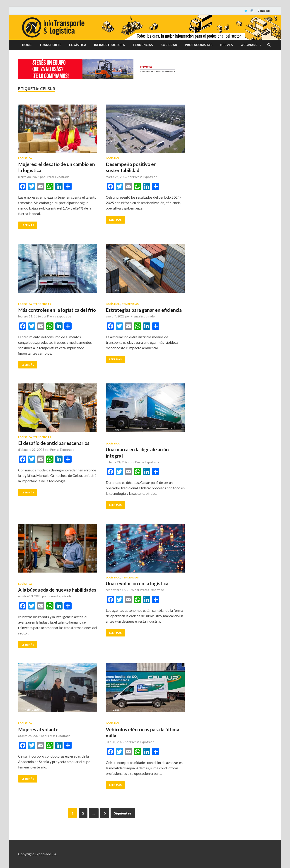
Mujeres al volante (38, 729)
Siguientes (123, 813)
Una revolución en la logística (137, 583)
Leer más (28, 225)
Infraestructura (109, 45)
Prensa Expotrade (57, 177)
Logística (78, 45)
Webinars (249, 45)
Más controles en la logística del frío (57, 310)
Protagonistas (199, 45)
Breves (227, 45)
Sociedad (169, 45)
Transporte (50, 45)
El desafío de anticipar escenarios (54, 443)
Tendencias (143, 45)
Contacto (264, 11)
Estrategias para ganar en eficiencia (144, 310)
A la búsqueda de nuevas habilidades (57, 590)
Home (27, 45)
